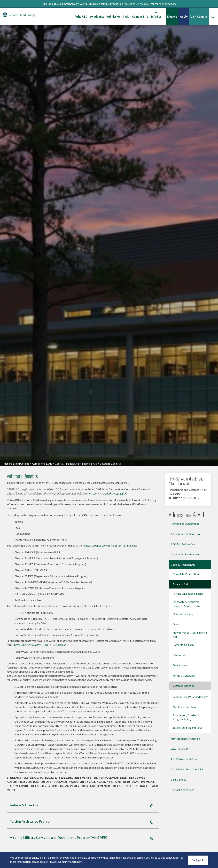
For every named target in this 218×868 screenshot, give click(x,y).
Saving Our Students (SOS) (188, 807)
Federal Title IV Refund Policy (190, 776)
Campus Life (140, 16)
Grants (177, 703)
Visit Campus (199, 16)
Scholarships (180, 734)
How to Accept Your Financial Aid (190, 714)
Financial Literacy (183, 693)
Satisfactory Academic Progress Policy (186, 796)
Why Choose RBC (181, 828)
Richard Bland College (24, 16)
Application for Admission (186, 613)
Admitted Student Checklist (187, 848)
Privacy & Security (59, 862)
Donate (172, 16)
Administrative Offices (184, 838)
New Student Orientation (185, 818)
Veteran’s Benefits (183, 765)
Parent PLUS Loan (183, 724)
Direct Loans (180, 744)
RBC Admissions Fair (183, 623)
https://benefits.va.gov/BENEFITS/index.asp (111, 624)
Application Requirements (186, 633)
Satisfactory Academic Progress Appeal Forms (186, 683)
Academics (97, 16)
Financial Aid (90, 543)
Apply (183, 16)
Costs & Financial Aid (67, 543)
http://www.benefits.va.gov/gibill (108, 572)
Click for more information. (160, 4)
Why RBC (81, 16)
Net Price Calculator (185, 786)
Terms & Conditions (184, 755)
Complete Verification (186, 653)
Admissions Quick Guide (185, 603)
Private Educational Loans (188, 673)
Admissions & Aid (118, 16)
